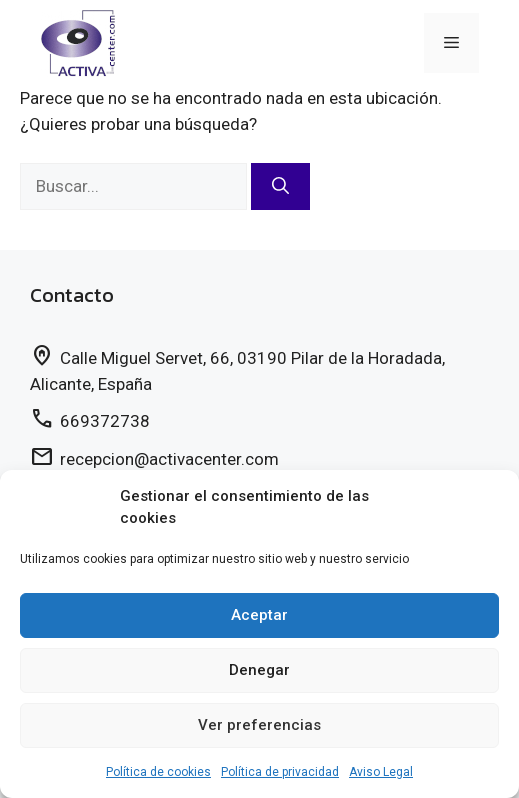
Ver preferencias (259, 725)
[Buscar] (280, 187)
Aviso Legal (381, 772)
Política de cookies (158, 772)
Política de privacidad (280, 772)
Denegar (259, 670)
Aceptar (259, 615)
